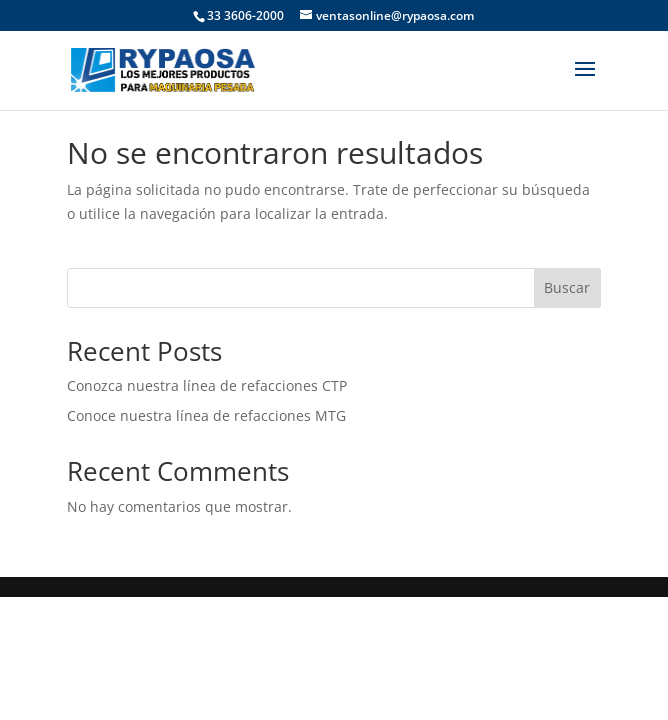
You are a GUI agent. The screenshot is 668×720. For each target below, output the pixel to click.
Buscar (567, 287)
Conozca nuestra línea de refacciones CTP (207, 385)
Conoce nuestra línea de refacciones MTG (206, 415)
